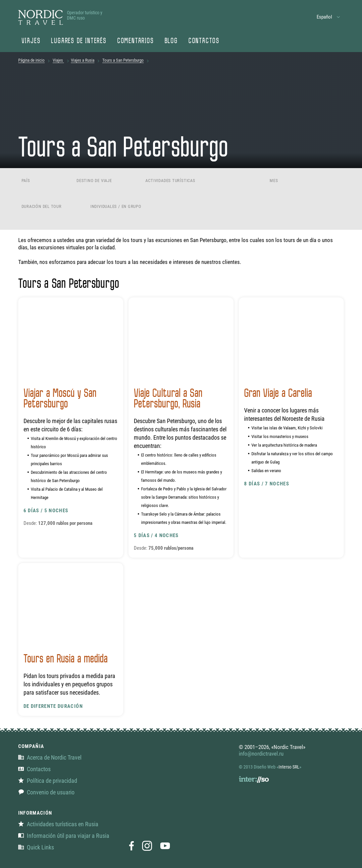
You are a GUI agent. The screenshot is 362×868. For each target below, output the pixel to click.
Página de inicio (31, 60)
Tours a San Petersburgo (123, 60)
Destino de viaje (94, 181)
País (26, 181)
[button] (329, 17)
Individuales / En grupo (116, 206)
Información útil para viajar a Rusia (64, 836)
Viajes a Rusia (83, 60)
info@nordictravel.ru (261, 754)
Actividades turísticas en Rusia (58, 824)
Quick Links (36, 847)
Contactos (204, 41)
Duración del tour (42, 206)
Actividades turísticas (170, 181)
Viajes (31, 41)
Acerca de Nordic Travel (50, 757)
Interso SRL (289, 767)
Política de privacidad (48, 781)
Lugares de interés (79, 41)
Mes (274, 181)
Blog (171, 41)
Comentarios (136, 41)
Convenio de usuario (46, 792)
